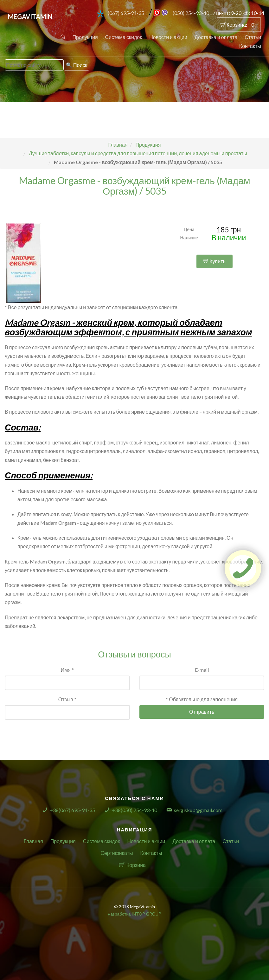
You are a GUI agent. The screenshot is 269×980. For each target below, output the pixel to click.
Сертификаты (117, 853)
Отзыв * (67, 699)
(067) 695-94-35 (126, 13)
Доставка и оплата (216, 37)
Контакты (250, 46)
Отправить (202, 712)
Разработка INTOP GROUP (134, 914)
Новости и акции (168, 37)
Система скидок (124, 37)
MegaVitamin (30, 17)
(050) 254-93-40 (191, 13)
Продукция (85, 37)
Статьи (253, 37)
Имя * (67, 670)
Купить (215, 264)
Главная (33, 841)
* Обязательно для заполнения (202, 699)
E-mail (202, 670)
